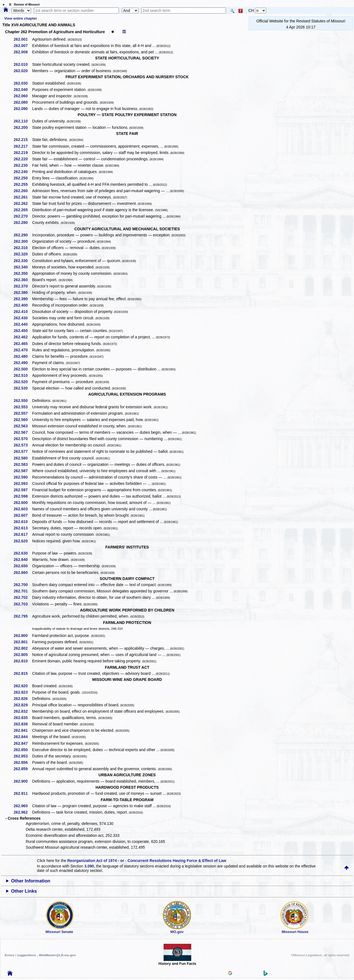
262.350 (23, 273)
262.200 (23, 127)
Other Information (31, 881)
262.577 (23, 451)
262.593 (23, 484)
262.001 (23, 39)
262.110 (23, 121)
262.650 (23, 566)
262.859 (23, 769)
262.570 (23, 439)
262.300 (23, 241)
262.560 (23, 420)
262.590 (23, 477)
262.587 (23, 471)
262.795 (23, 616)
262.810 (23, 661)
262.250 (23, 178)
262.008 (23, 52)
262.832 (23, 711)
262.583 (23, 464)
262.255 (23, 184)
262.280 (23, 223)
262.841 (23, 730)
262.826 (23, 699)
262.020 (23, 71)
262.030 (23, 83)
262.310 (23, 248)
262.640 (23, 560)
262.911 (23, 793)
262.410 (23, 312)
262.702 (23, 597)
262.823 (23, 692)
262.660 (23, 573)
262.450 (23, 331)
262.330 (23, 261)
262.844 (23, 737)
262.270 (23, 216)
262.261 (23, 197)
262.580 (23, 458)
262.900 (23, 781)
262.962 (23, 812)
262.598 (23, 496)
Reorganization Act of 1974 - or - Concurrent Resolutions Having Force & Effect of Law (147, 861)
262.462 (23, 337)
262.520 (23, 382)
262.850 (23, 750)
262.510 (23, 375)
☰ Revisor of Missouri (23, 5)
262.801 (23, 642)
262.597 (23, 490)
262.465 (23, 344)
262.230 (23, 165)
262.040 (23, 90)
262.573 (23, 445)
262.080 (23, 102)
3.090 (89, 866)
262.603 (23, 509)
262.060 (23, 96)
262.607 (23, 515)
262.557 (23, 413)
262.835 (23, 718)
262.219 (23, 153)
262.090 (23, 109)
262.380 (23, 292)
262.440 (23, 324)
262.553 (23, 407)
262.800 (23, 636)
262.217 (23, 146)
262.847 (23, 743)
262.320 (23, 254)
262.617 (23, 534)
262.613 (23, 528)
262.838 (23, 724)
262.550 (23, 401)
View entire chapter (21, 18)
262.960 (23, 806)
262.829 (23, 705)
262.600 (23, 503)
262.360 (23, 280)
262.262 (23, 203)
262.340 (23, 267)
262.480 (23, 356)
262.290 (23, 235)
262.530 (23, 388)
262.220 (23, 159)
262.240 (23, 172)
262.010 (23, 64)
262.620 (23, 541)
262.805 (23, 655)
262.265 (23, 210)
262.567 (23, 432)
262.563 (23, 426)
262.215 (23, 140)
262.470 (23, 350)
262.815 (23, 673)
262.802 (23, 648)
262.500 (23, 369)
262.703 (23, 604)
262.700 (23, 585)
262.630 (23, 553)
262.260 (23, 191)
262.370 (23, 286)
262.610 (23, 522)
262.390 (23, 299)
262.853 (23, 756)
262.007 (23, 46)
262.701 (23, 591)
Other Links (24, 891)
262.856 (23, 762)
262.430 (23, 318)
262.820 (23, 686)
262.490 (23, 363)
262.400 (23, 305)
